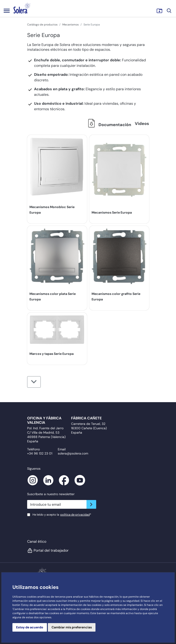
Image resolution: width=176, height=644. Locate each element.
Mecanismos (71, 25)
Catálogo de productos (42, 25)
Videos (142, 124)
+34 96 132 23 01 (40, 453)
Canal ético (37, 541)
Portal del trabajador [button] (48, 551)
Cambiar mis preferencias (72, 627)
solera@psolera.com (73, 453)
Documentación (108, 125)
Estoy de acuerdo (30, 627)
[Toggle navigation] (7, 11)
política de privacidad (75, 515)
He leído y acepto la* (62, 515)
